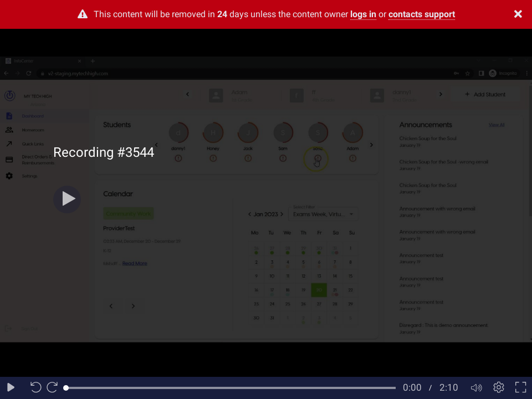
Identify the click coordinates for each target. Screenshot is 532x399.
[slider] (231, 388)
